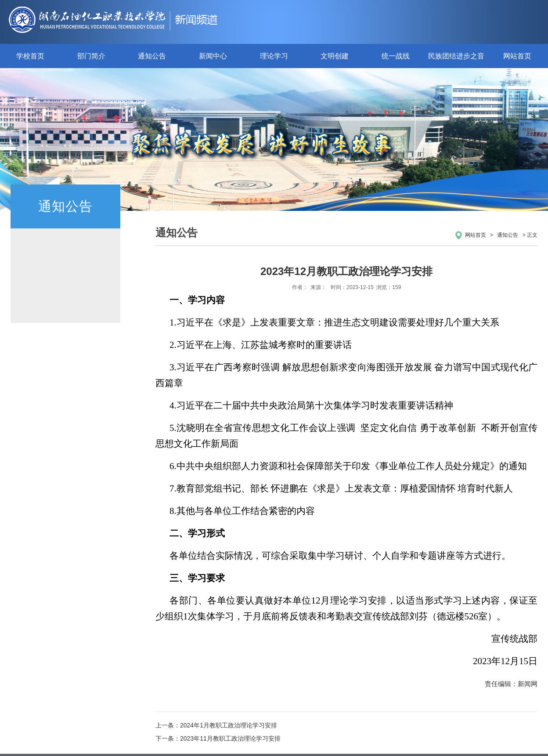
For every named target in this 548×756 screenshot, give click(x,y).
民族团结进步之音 (456, 56)
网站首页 (517, 56)
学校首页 (30, 56)
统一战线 (396, 56)
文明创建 (335, 56)
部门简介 (91, 56)
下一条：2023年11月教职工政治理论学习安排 (218, 738)
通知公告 (152, 56)
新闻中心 (213, 56)
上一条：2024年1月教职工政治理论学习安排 (216, 725)
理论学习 (274, 56)
